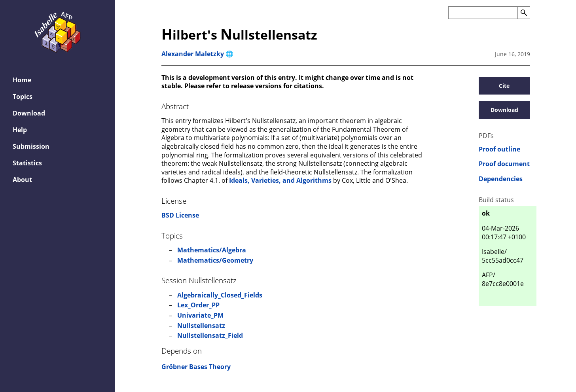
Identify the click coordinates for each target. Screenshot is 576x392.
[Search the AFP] (483, 13)
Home (22, 80)
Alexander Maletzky (193, 54)
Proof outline (499, 149)
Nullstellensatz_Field (210, 335)
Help (20, 130)
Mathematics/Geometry (215, 260)
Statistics (27, 163)
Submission (31, 146)
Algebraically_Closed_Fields (220, 295)
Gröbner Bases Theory (196, 367)
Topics (23, 97)
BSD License (180, 215)
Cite (504, 86)
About (22, 180)
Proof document (504, 164)
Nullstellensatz (201, 326)
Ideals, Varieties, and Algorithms (280, 180)
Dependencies (501, 179)
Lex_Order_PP (198, 305)
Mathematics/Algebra (212, 250)
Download (29, 113)
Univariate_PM (200, 315)
